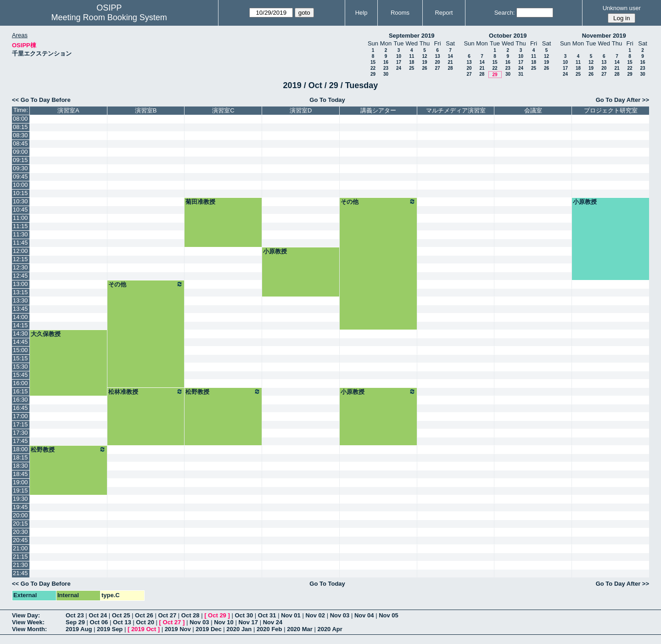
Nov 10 (224, 622)
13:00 (20, 284)
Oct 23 (75, 615)
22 (373, 68)
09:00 (20, 152)
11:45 (20, 243)
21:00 (20, 548)
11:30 (20, 234)
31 (521, 74)
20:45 (20, 540)
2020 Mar (300, 629)
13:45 (20, 309)
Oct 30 (244, 615)
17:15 (20, 424)
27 (437, 68)
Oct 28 (190, 615)
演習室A (68, 110)
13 (437, 56)
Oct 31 (267, 615)
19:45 (20, 507)
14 (450, 56)
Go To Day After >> (622, 100)
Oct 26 (144, 615)
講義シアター (378, 110)
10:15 (20, 193)
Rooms (400, 13)
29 (373, 74)
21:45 (20, 573)
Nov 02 (315, 615)
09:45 (20, 176)
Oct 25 (121, 615)
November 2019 (604, 36)
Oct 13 (122, 622)
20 (437, 62)
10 (399, 56)
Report (444, 13)
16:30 (20, 400)
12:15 (20, 259)
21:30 (20, 565)
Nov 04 (364, 615)
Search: (505, 13)
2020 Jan (239, 629)
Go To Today (327, 100)
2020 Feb (269, 629)
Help (361, 13)
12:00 (20, 251)
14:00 (20, 317)
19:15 (20, 490)
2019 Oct (144, 629)
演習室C (223, 110)
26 (424, 68)
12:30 (20, 267)
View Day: (26, 615)
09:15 (20, 160)
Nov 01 (291, 615)
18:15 (20, 457)
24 (399, 68)
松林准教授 (146, 392)
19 (424, 62)
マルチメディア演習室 (456, 110)
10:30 (20, 201)
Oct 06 (99, 622)
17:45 (20, 441)
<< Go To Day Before (41, 100)
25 (412, 68)
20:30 (20, 532)
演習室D (301, 110)
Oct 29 (217, 615)
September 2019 (412, 36)
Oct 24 (98, 615)
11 (412, 56)
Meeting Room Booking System (109, 17)
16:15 (20, 391)
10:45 (20, 210)
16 (386, 62)
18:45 (20, 474)
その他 (378, 202)
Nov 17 (248, 622)
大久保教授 (46, 334)
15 (373, 62)
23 (386, 68)
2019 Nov (178, 629)
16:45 (20, 408)
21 (450, 62)
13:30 (20, 300)
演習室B (146, 110)
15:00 (20, 350)
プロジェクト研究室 (611, 110)
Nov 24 (273, 622)
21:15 (20, 557)
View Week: (28, 622)
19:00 (20, 482)
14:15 (20, 325)
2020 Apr (330, 629)
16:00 (20, 383)
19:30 (20, 499)
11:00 (20, 218)
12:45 (20, 276)
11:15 (20, 226)
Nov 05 (389, 615)
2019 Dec (208, 629)
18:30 (20, 466)
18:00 (20, 449)
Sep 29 (75, 622)
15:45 (20, 375)
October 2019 (508, 36)
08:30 (20, 135)
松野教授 (223, 392)
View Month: (29, 629)
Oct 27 (167, 615)
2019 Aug (79, 629)
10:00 (20, 185)
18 (412, 62)
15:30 (20, 367)
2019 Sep (110, 629)
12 (424, 56)
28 (450, 68)
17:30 (20, 433)
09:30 (20, 168)
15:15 (20, 358)
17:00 (20, 416)
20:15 (20, 524)
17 (399, 62)
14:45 (20, 342)
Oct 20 (145, 622)
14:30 (20, 333)
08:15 (20, 127)
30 (386, 74)
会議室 (533, 110)
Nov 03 (340, 615)
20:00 (20, 515)
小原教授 (585, 202)
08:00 (20, 119)
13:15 (20, 292)
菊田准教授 (200, 202)
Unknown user (622, 8)
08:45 (20, 143)
